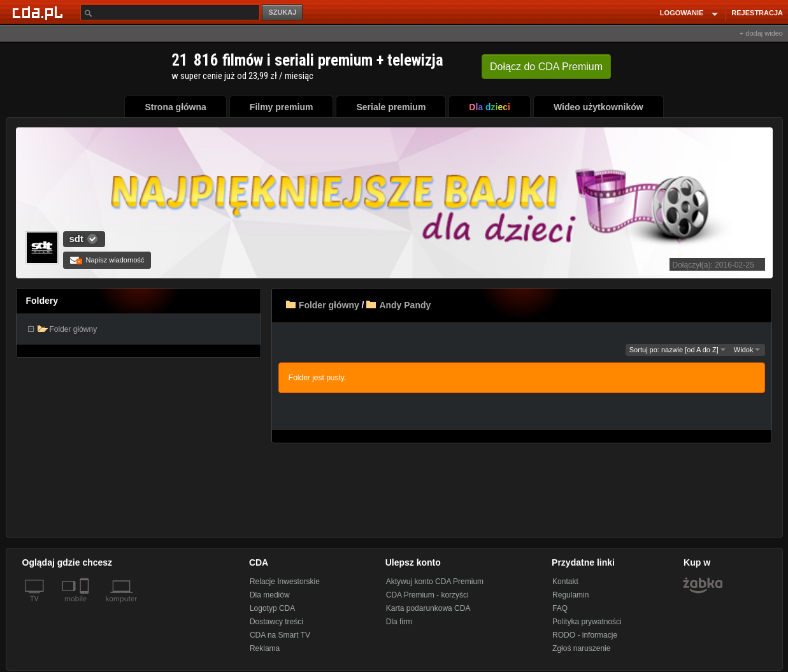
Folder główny (329, 305)
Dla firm (399, 622)
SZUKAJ (282, 12)
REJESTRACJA (757, 13)
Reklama (265, 648)
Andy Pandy (405, 305)
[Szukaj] (170, 12)
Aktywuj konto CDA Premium (435, 582)
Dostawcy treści (276, 622)
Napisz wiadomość (107, 260)
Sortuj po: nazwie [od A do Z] (677, 350)
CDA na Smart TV (280, 635)
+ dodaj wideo (761, 33)
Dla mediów (270, 595)
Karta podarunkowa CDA (428, 608)
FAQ (560, 608)
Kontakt (565, 582)
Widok (747, 350)
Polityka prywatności (587, 622)
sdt (77, 239)
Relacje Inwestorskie (285, 582)
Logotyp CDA (272, 608)
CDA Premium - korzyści (427, 595)
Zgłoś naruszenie (581, 648)
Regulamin (570, 595)
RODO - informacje (585, 635)
